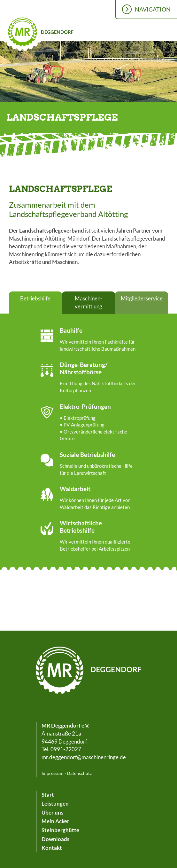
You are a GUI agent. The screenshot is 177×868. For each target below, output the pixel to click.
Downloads (55, 839)
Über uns (52, 812)
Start (48, 795)
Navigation (153, 9)
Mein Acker (55, 821)
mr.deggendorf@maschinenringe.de (84, 757)
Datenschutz (79, 773)
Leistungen (55, 804)
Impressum (53, 773)
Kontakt (52, 848)
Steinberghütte (60, 830)
